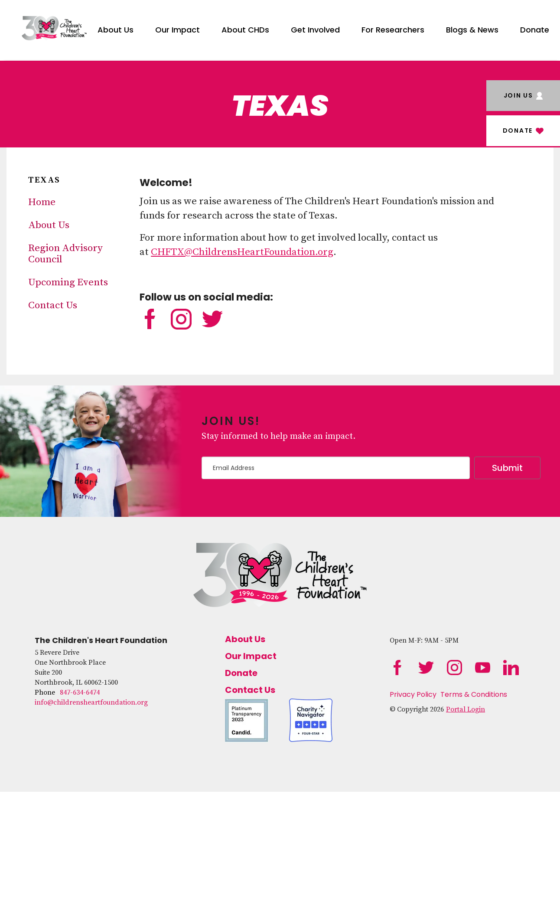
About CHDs (245, 30)
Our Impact (177, 30)
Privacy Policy (413, 694)
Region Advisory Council (65, 254)
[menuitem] (116, 28)
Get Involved (315, 30)
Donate (535, 30)
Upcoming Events (68, 282)
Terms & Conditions (474, 694)
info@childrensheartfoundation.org (91, 702)
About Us (116, 30)
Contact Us (53, 305)
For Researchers (393, 30)
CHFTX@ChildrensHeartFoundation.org (242, 252)
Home (42, 202)
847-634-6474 (80, 692)
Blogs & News (472, 30)
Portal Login (466, 709)
